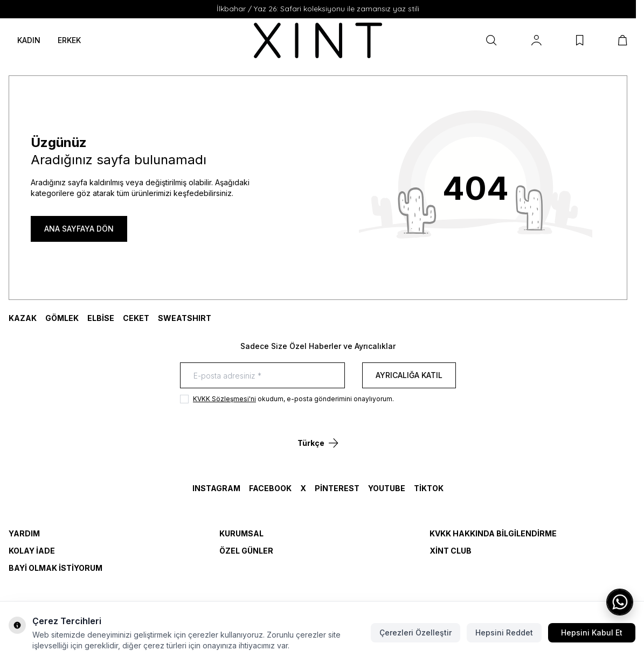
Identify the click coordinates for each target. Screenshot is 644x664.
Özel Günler (246, 551)
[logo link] (318, 40)
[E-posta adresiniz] (262, 375)
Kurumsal (241, 533)
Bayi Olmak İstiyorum (56, 568)
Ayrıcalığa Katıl (409, 375)
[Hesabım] (536, 40)
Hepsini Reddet (504, 632)
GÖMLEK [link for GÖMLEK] (62, 318)
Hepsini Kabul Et (592, 632)
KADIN (29, 40)
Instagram (216, 488)
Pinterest (337, 488)
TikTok (429, 488)
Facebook (270, 488)
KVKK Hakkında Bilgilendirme (493, 533)
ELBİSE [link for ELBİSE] (101, 318)
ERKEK (69, 40)
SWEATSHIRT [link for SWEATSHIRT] (185, 318)
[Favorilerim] (580, 40)
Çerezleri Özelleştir (416, 632)
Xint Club (451, 551)
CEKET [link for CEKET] (136, 318)
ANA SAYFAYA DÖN (79, 229)
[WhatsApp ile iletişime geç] (620, 602)
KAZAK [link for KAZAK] (23, 318)
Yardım (24, 533)
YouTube (387, 488)
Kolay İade (32, 551)
